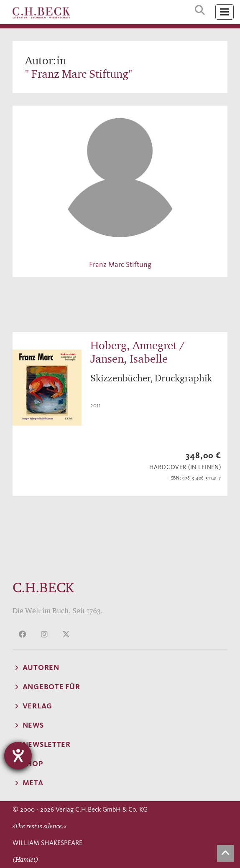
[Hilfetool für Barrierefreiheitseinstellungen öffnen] (18, 756)
